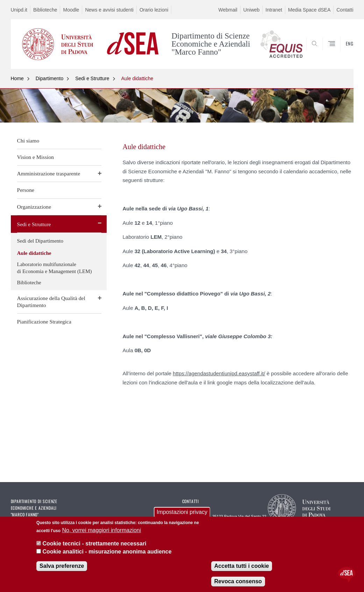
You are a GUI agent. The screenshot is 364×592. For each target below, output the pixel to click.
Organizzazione (34, 207)
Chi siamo (28, 141)
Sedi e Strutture (92, 78)
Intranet (274, 10)
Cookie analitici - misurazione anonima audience (107, 552)
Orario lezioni (154, 10)
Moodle (71, 10)
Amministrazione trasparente (49, 173)
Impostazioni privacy (182, 512)
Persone (26, 190)
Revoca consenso (238, 581)
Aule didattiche (137, 78)
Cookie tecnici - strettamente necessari (95, 544)
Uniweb (252, 10)
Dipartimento (49, 78)
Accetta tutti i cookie (242, 566)
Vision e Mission (36, 157)
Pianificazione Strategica (44, 322)
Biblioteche (45, 10)
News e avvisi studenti (109, 10)
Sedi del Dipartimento (40, 241)
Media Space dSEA (309, 10)
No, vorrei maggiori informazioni (101, 530)
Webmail (228, 10)
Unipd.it (19, 10)
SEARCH (324, 52)
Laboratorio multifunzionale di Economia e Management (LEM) (55, 268)
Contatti (345, 10)
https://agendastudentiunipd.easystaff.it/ (219, 373)
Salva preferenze (62, 566)
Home (17, 78)
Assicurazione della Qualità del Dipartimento (51, 302)
